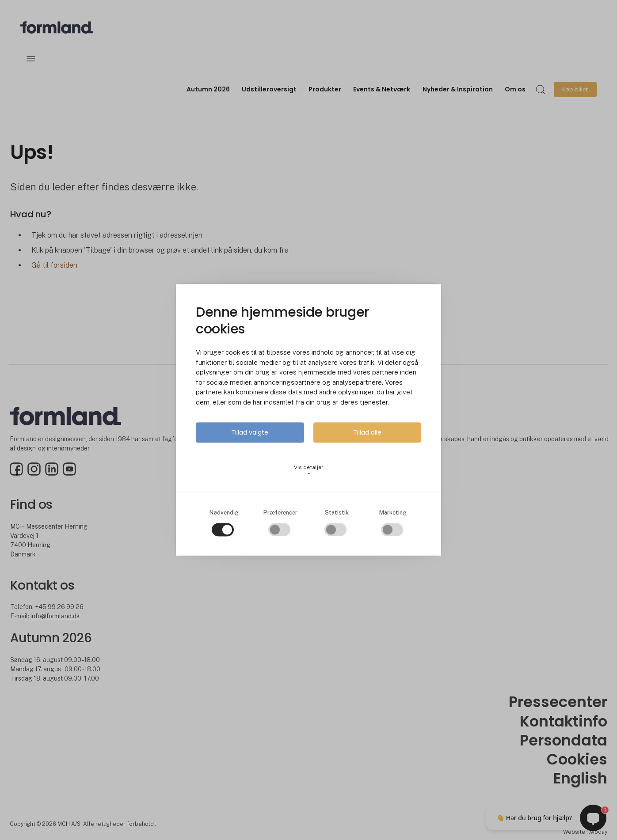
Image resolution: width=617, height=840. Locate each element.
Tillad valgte (250, 433)
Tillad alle (367, 433)
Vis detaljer (309, 470)
